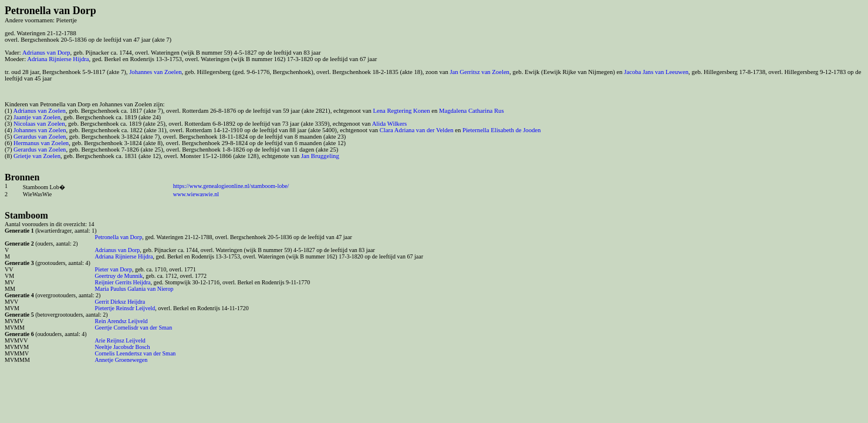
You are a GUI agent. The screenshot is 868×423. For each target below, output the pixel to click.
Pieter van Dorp (114, 269)
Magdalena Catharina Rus (472, 111)
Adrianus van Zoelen (40, 111)
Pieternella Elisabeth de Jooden (501, 130)
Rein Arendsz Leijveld (121, 321)
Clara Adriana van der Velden (417, 130)
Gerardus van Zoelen (40, 137)
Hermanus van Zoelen (41, 143)
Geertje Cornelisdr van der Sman (134, 328)
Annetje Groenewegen (121, 360)
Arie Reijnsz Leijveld (120, 340)
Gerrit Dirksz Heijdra (120, 302)
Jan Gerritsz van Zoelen (479, 72)
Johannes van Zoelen (155, 72)
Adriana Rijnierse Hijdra (58, 59)
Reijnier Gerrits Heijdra (123, 282)
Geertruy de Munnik (119, 276)
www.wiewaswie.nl (196, 194)
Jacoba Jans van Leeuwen (656, 72)
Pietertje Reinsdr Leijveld (125, 308)
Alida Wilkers (389, 124)
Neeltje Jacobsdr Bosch (123, 347)
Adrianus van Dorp (46, 53)
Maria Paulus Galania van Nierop (134, 289)
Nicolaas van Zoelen (39, 124)
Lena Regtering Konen (401, 111)
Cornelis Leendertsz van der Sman (136, 353)
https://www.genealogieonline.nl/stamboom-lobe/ (231, 186)
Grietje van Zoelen (37, 156)
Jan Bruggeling (320, 156)
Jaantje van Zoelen (37, 117)
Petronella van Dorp (119, 237)
